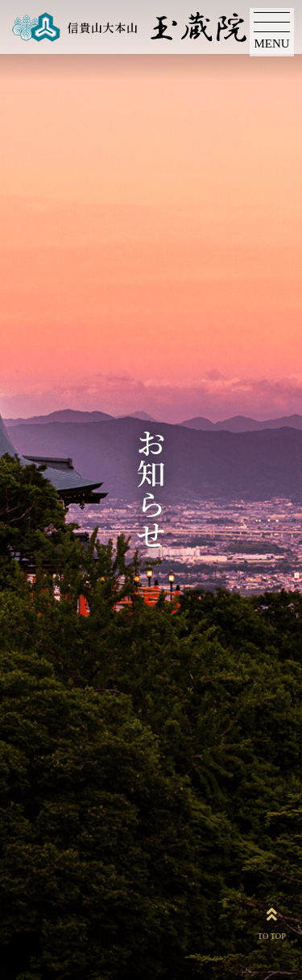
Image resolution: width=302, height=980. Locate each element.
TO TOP (272, 921)
